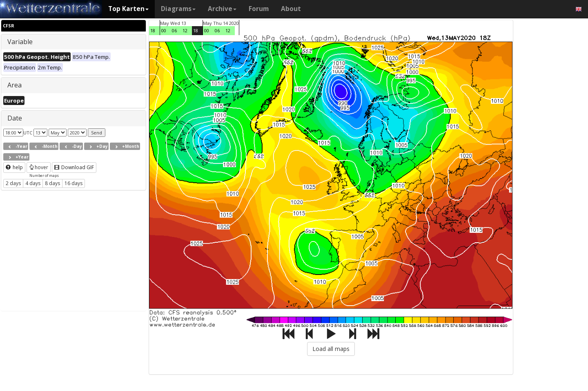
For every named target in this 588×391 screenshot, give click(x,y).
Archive (222, 9)
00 (164, 30)
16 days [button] (73, 183)
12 (185, 30)
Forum (259, 9)
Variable (20, 42)
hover (39, 167)
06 (174, 30)
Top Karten (128, 9)
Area (14, 85)
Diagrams (178, 9)
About (291, 9)
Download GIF (74, 167)
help (14, 167)
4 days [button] (33, 183)
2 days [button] (13, 183)
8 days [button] (52, 183)
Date (15, 118)
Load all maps (331, 349)
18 (153, 30)
